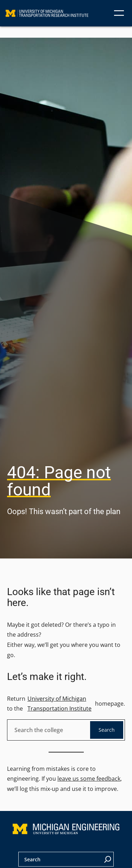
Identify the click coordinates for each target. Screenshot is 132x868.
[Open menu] (119, 13)
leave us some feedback (89, 779)
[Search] (108, 859)
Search (107, 730)
